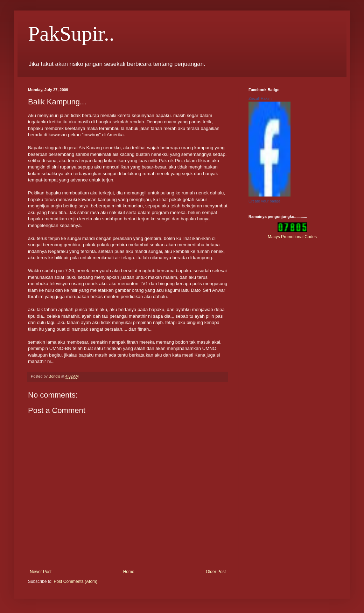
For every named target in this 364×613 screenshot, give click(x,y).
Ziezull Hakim (260, 98)
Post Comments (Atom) (75, 581)
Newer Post (41, 572)
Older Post (216, 572)
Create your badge (264, 201)
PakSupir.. (71, 34)
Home (129, 572)
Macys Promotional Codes (292, 237)
